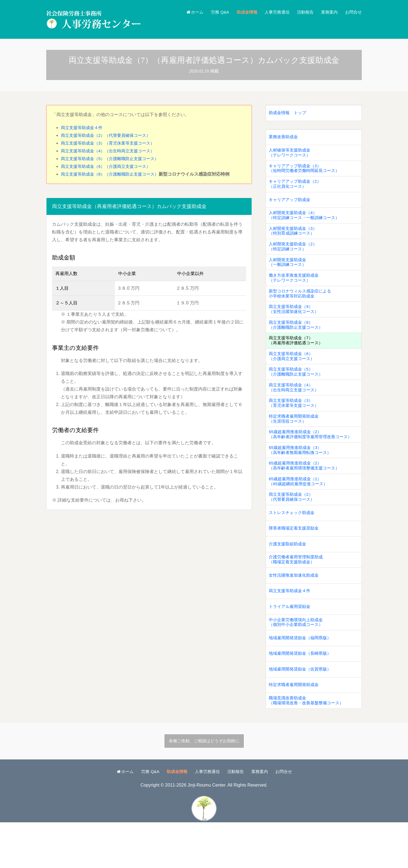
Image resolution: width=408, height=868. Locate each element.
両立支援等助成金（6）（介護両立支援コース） (109, 166)
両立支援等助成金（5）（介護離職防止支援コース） (113, 159)
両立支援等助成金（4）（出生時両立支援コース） (111, 151)
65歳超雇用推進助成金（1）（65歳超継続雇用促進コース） (300, 509)
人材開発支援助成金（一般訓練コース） (289, 274)
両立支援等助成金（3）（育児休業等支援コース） (111, 143)
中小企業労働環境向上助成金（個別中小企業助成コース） (298, 661)
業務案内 (328, 12)
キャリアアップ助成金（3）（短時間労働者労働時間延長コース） (306, 173)
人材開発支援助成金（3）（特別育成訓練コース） (294, 240)
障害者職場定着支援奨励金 (295, 560)
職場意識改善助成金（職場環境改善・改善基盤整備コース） (309, 745)
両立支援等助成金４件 (83, 128)
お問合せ (353, 12)
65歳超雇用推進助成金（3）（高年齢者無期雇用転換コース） (302, 476)
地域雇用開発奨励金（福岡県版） (302, 678)
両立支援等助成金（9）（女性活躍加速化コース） (295, 324)
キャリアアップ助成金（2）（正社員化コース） (297, 189)
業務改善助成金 (284, 139)
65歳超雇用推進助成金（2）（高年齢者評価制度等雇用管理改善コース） (313, 459)
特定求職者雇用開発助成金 (295, 728)
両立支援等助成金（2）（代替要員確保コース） (109, 135)
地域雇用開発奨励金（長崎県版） (302, 694)
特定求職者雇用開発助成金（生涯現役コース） (295, 442)
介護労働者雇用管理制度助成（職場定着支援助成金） (298, 594)
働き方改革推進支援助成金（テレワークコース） (295, 291)
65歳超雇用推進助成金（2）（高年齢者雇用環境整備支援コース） (306, 492)
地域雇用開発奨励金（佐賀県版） (302, 711)
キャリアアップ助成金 (291, 206)
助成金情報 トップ (289, 113)
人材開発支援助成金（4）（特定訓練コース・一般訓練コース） (306, 223)
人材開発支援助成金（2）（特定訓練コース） (294, 257)
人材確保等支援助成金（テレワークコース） (291, 156)
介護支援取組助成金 (289, 577)
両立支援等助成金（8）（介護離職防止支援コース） (113, 174)
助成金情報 (241, 12)
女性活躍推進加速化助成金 (295, 611)
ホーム (186, 12)
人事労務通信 (273, 12)
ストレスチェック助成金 (293, 543)
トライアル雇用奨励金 (291, 644)
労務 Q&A (213, 12)
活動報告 (303, 12)
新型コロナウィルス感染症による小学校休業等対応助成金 (302, 307)
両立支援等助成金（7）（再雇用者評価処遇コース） (298, 358)
